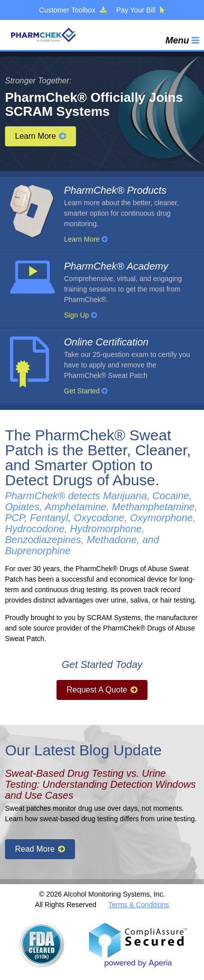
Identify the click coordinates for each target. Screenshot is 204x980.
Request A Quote (102, 690)
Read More (40, 849)
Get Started (86, 391)
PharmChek (43, 35)
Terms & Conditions (139, 905)
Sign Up (80, 315)
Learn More (40, 136)
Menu (182, 40)
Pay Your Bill (140, 10)
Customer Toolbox (72, 10)
